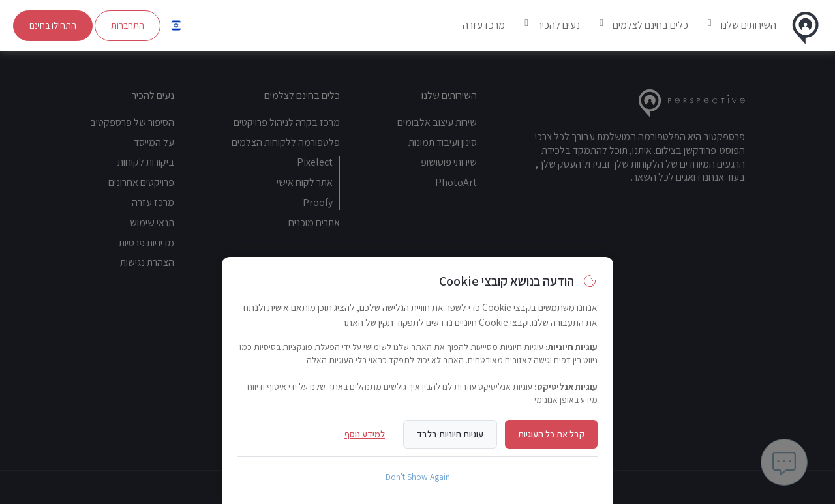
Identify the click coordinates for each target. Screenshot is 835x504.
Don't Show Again (418, 477)
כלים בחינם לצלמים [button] (650, 25)
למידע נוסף (365, 434)
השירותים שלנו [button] (749, 25)
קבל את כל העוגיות (551, 434)
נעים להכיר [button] (559, 25)
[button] (176, 25)
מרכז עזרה (484, 25)
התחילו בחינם (53, 25)
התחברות (128, 25)
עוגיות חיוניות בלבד (450, 434)
